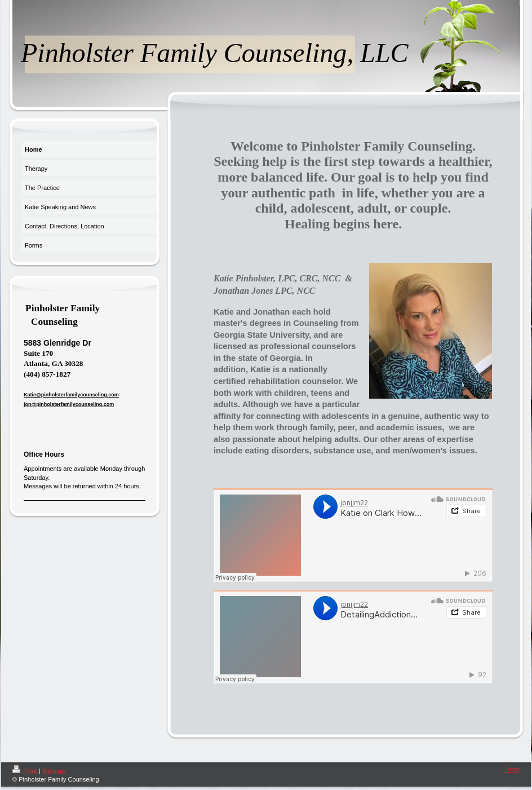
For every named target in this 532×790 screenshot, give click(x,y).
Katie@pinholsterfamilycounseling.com (71, 395)
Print (26, 771)
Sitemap (54, 771)
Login (512, 769)
